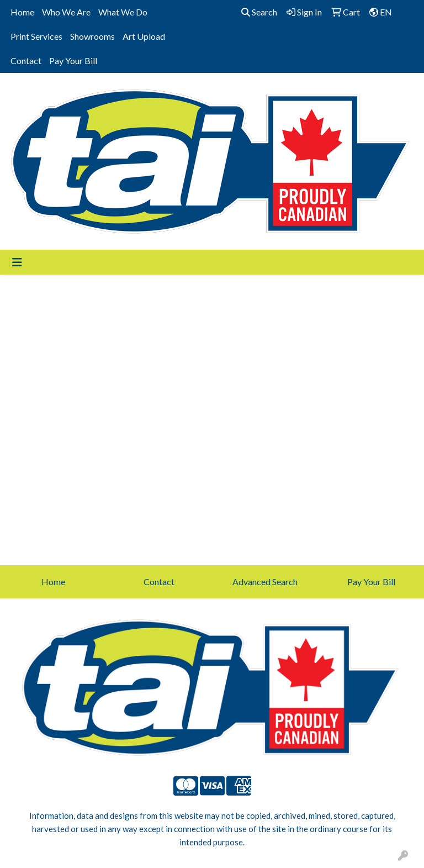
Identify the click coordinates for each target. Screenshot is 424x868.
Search (259, 12)
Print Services (36, 36)
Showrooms (92, 36)
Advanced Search (265, 582)
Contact (26, 61)
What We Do (123, 12)
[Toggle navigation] (17, 262)
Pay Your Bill (73, 61)
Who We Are (66, 12)
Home (22, 12)
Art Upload (144, 36)
